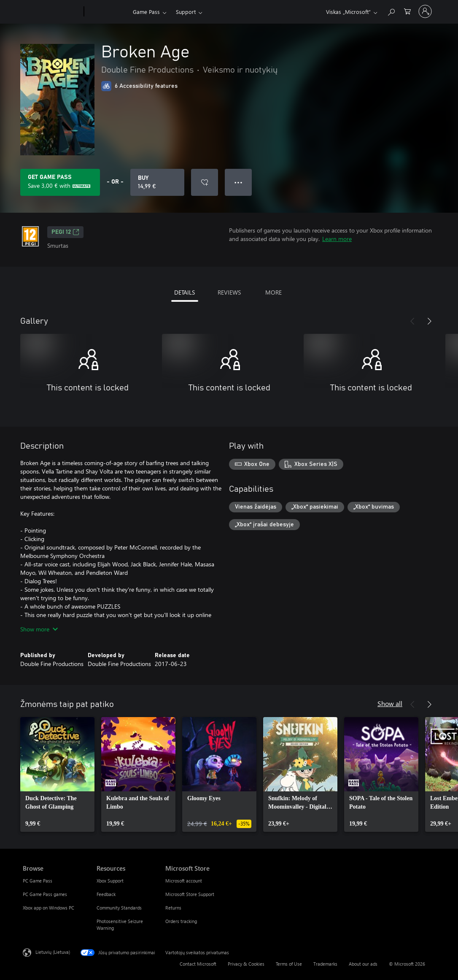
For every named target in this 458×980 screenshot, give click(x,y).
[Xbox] (107, 12)
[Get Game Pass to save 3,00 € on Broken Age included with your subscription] (60, 182)
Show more (39, 629)
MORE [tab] (273, 292)
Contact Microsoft (198, 964)
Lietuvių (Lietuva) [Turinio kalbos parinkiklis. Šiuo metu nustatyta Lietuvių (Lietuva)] (53, 952)
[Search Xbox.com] (391, 11)
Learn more (337, 239)
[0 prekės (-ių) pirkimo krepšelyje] (407, 11)
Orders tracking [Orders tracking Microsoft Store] (181, 921)
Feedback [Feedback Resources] (106, 894)
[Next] (429, 321)
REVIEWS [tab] (229, 292)
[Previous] (412, 321)
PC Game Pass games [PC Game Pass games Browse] (45, 894)
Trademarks (325, 964)
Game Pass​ (146, 12)
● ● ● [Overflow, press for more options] (238, 182)
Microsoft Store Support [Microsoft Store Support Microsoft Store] (190, 894)
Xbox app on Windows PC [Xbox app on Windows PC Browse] (48, 908)
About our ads (363, 964)
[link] (57, 774)
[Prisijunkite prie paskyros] (425, 11)
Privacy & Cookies (246, 964)
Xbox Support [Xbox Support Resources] (110, 881)
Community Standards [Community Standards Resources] (119, 908)
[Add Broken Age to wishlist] (205, 182)
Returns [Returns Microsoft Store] (173, 908)
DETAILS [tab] (185, 292)
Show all (390, 703)
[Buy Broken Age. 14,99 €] (157, 182)
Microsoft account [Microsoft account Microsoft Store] (184, 881)
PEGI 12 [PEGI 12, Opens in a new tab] (65, 232)
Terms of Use (289, 964)
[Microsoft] (52, 12)
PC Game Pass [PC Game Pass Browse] (38, 881)
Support (186, 12)
